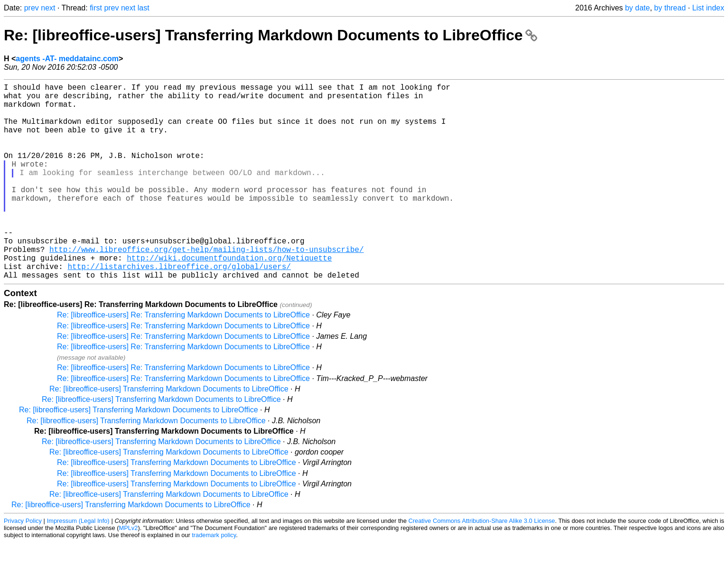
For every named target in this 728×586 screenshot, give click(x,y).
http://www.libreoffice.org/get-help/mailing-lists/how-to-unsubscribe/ (206, 287)
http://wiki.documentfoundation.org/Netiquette (229, 298)
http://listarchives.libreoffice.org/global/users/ (179, 308)
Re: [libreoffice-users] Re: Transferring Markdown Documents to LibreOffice (183, 358)
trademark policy (214, 579)
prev (32, 8)
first (96, 8)
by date (637, 8)
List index (708, 8)
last (144, 8)
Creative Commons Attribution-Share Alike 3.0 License (482, 564)
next (48, 8)
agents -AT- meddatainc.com (67, 59)
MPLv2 (129, 572)
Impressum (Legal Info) (78, 564)
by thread (670, 8)
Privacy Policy (23, 564)
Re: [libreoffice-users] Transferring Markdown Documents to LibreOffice (271, 35)
